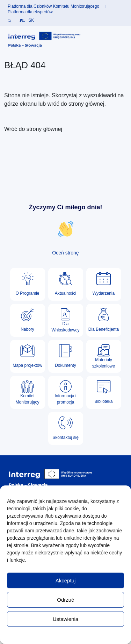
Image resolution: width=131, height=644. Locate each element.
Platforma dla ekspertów (30, 12)
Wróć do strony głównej (33, 129)
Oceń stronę (65, 253)
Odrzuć (65, 600)
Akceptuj (66, 580)
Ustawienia (65, 619)
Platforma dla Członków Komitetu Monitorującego (53, 6)
